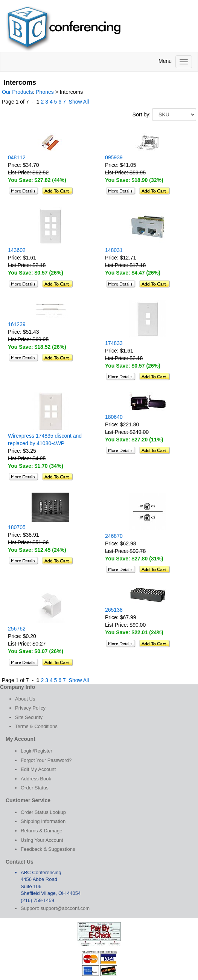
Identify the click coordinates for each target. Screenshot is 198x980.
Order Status (35, 788)
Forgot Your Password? (46, 760)
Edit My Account (38, 769)
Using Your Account (42, 840)
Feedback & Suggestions (48, 849)
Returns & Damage (42, 831)
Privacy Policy (30, 708)
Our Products (17, 92)
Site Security (29, 717)
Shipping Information (43, 821)
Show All (79, 102)
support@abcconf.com (65, 908)
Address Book (36, 779)
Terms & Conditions (36, 726)
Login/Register (37, 751)
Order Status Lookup (43, 812)
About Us (25, 699)
